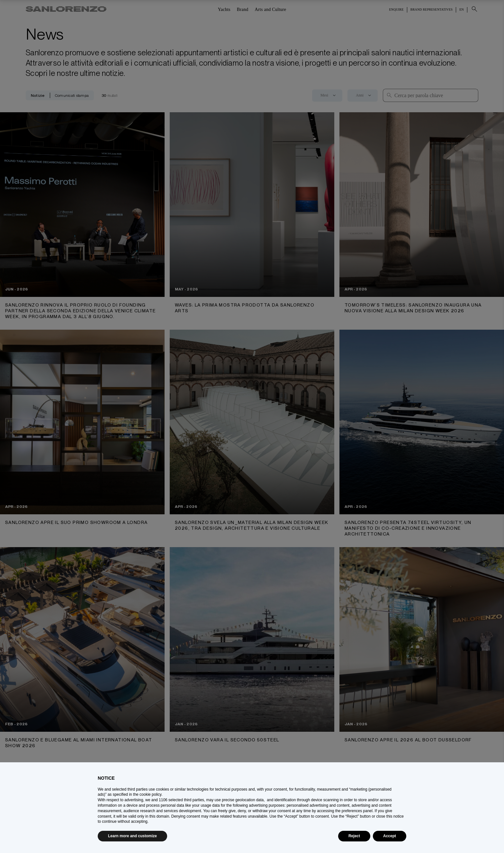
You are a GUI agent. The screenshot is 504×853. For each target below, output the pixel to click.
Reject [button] (354, 836)
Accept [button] (390, 836)
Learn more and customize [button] (132, 836)
